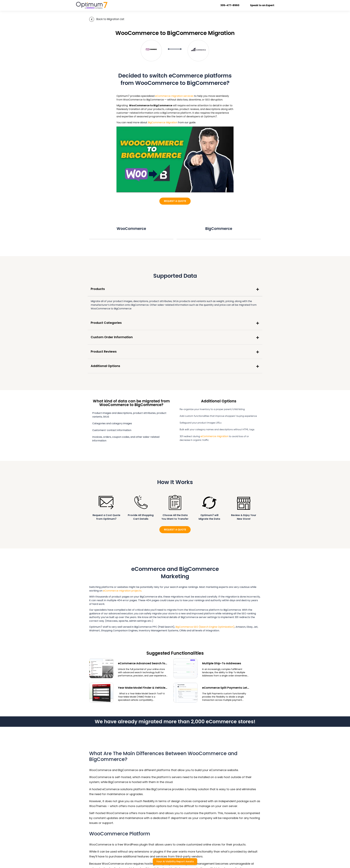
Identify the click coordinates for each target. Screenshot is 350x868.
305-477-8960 (230, 5)
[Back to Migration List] (92, 19)
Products (98, 289)
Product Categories (106, 323)
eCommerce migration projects (122, 591)
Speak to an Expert (262, 5)
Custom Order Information (112, 337)
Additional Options (105, 366)
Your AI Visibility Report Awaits (175, 861)
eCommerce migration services (174, 96)
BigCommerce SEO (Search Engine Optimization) (205, 627)
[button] (175, 289)
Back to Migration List (110, 19)
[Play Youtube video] (175, 159)
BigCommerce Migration (163, 122)
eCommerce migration (214, 436)
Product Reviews (104, 352)
